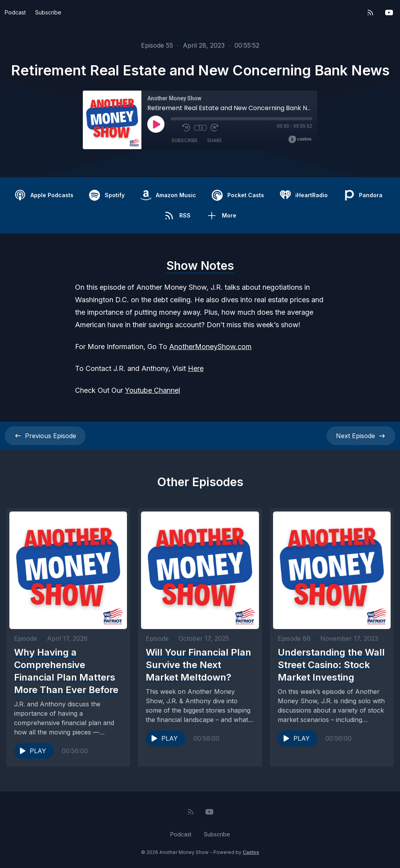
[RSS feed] (370, 12)
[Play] (156, 124)
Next (361, 436)
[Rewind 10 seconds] (186, 128)
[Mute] (175, 128)
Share (214, 140)
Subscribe (48, 12)
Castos (251, 852)
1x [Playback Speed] (201, 128)
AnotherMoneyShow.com (210, 347)
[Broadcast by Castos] (300, 139)
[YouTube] (389, 12)
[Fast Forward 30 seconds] (214, 128)
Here (196, 368)
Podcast (15, 12)
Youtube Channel (153, 390)
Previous (45, 436)
